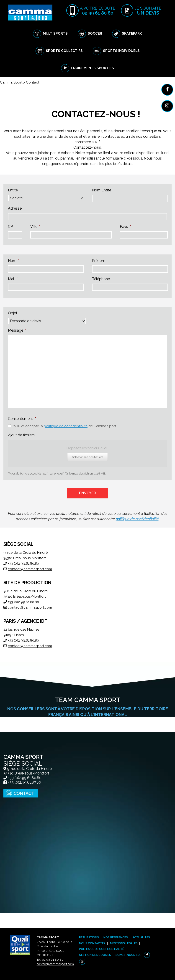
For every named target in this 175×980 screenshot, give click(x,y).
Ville (35, 227)
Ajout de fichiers (21, 435)
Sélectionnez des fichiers (87, 457)
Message (17, 330)
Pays (125, 227)
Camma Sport (11, 82)
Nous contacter (92, 943)
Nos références (116, 937)
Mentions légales (124, 943)
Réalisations (89, 937)
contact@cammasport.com (30, 569)
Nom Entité (102, 190)
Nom (14, 261)
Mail (13, 279)
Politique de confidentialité (102, 949)
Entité (13, 190)
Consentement (22, 419)
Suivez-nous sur (129, 955)
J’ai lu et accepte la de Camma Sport (64, 426)
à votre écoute (98, 11)
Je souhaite (148, 11)
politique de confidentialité (66, 426)
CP (10, 227)
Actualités (141, 937)
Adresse (15, 208)
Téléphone (101, 279)
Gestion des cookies (95, 955)
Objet (13, 313)
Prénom (99, 261)
